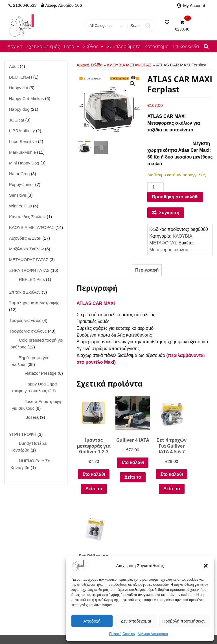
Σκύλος (94, 46)
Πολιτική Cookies (122, 634)
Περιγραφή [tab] (147, 270)
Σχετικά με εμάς (43, 46)
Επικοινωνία (186, 46)
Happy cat (53, 612)
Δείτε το (92, 495)
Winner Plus (53, 619)
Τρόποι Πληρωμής (173, 552)
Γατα (72, 46)
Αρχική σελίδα (89, 65)
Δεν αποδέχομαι (136, 621)
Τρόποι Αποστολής (173, 544)
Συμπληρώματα (124, 46)
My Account (194, 6)
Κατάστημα (156, 46)
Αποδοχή (92, 621)
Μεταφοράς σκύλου (169, 250)
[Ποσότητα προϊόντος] (155, 187)
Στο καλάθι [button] (92, 478)
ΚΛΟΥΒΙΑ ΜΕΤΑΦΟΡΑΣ (129, 65)
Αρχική (15, 46)
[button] (206, 566)
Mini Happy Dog (23, 619)
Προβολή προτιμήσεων (184, 621)
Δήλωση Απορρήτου (153, 634)
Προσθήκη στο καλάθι (175, 197)
